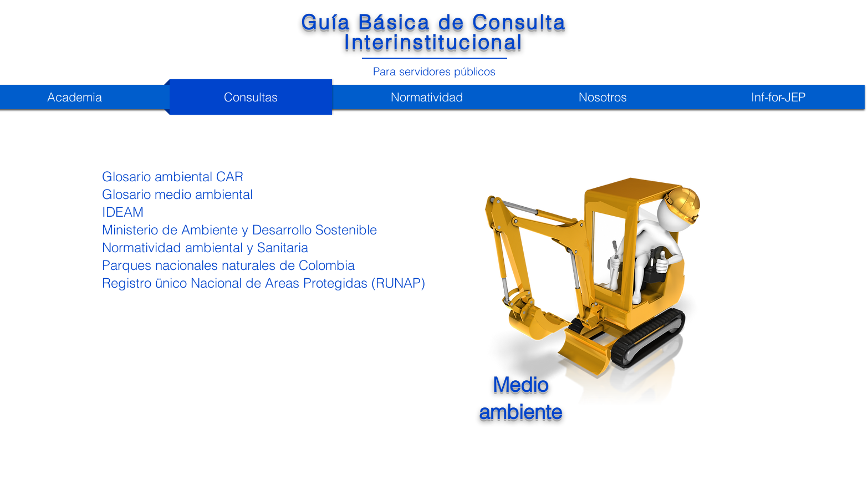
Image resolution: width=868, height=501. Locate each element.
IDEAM (123, 212)
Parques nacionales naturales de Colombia (228, 265)
